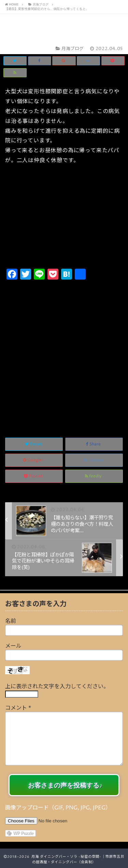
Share (94, 444)
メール (13, 646)
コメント (18, 708)
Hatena (94, 460)
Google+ (34, 460)
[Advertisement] (64, 351)
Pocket (34, 476)
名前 (11, 621)
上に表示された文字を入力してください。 (57, 686)
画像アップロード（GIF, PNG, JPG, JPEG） (58, 808)
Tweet (34, 444)
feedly (94, 476)
